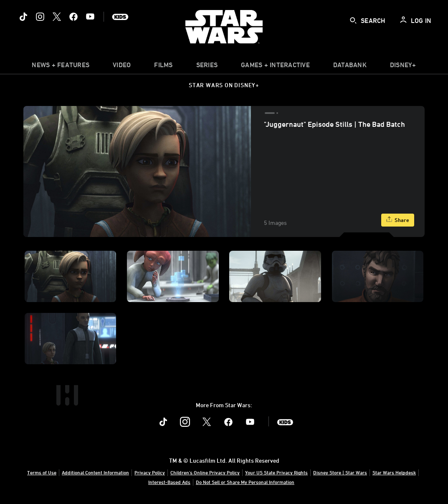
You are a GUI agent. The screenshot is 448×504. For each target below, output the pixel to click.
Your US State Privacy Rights (276, 472)
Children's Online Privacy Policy (205, 472)
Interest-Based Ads (169, 482)
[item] (61, 67)
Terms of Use (42, 472)
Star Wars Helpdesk (394, 472)
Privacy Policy (150, 472)
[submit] (353, 20)
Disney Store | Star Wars (340, 472)
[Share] (398, 220)
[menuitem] (122, 67)
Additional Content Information (95, 472)
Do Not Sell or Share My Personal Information (245, 482)
